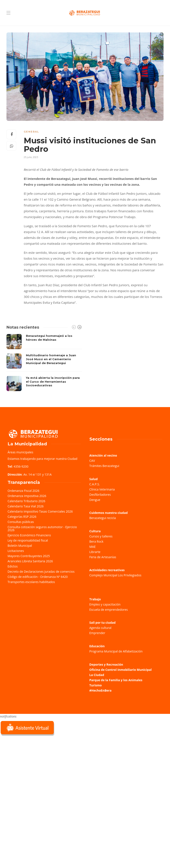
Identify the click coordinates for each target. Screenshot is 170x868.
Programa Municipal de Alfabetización (116, 651)
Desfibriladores (100, 495)
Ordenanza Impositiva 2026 (27, 496)
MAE (93, 547)
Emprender (97, 633)
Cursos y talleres (101, 536)
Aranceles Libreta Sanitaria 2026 (30, 561)
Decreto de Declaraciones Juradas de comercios (41, 571)
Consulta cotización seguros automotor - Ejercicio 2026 (42, 528)
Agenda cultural (100, 628)
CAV (92, 461)
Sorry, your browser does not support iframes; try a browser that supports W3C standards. (32, 767)
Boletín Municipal (20, 546)
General (31, 132)
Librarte (95, 552)
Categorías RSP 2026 (22, 517)
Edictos (13, 566)
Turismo (96, 685)
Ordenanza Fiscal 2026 (23, 491)
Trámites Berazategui (104, 466)
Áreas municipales (20, 452)
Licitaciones (16, 551)
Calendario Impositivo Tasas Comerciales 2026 (40, 511)
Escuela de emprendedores (109, 610)
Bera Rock (96, 541)
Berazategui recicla (103, 518)
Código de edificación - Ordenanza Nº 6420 (38, 577)
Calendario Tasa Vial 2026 (26, 506)
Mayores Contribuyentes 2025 (29, 556)
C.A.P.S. (95, 484)
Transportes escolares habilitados (31, 582)
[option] (44, 363)
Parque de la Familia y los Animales (116, 680)
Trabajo (95, 599)
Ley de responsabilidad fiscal (28, 540)
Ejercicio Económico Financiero (29, 535)
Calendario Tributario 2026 (26, 501)
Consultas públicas (21, 522)
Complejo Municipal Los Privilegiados (115, 575)
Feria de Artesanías (103, 557)
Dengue (95, 500)
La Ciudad (97, 675)
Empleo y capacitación (105, 604)
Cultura (95, 531)
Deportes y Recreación (106, 664)
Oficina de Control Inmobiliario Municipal (121, 670)
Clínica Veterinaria (102, 489)
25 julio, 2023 (31, 157)
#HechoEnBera (101, 690)
